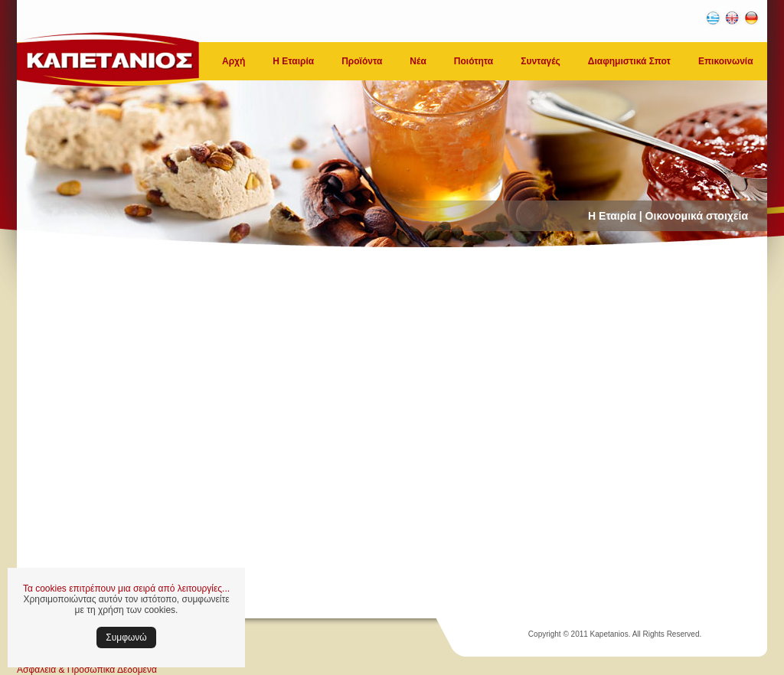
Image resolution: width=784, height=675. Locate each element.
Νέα (418, 61)
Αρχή (234, 61)
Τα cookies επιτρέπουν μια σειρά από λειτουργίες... (126, 589)
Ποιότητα (474, 61)
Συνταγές (541, 61)
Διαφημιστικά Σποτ (629, 61)
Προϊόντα (362, 61)
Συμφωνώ (126, 637)
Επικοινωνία (726, 61)
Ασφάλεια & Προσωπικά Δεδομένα (87, 670)
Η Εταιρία (293, 61)
